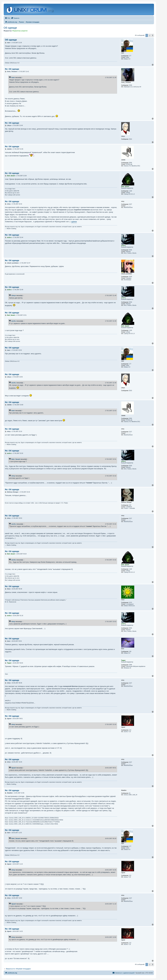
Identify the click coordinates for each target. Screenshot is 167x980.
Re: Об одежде (12, 69)
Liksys (14, 295)
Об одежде (10, 28)
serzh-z (14, 321)
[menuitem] (8, 18)
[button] (153, 35)
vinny (13, 476)
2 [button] (150, 35)
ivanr (13, 77)
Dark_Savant (16, 459)
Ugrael (14, 768)
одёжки (74, 222)
